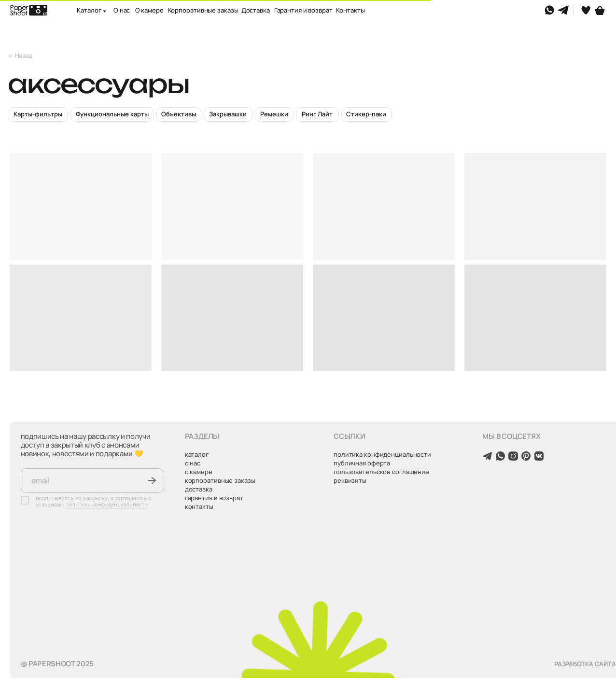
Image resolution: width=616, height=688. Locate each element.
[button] (101, 14)
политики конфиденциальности (107, 505)
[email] (93, 481)
